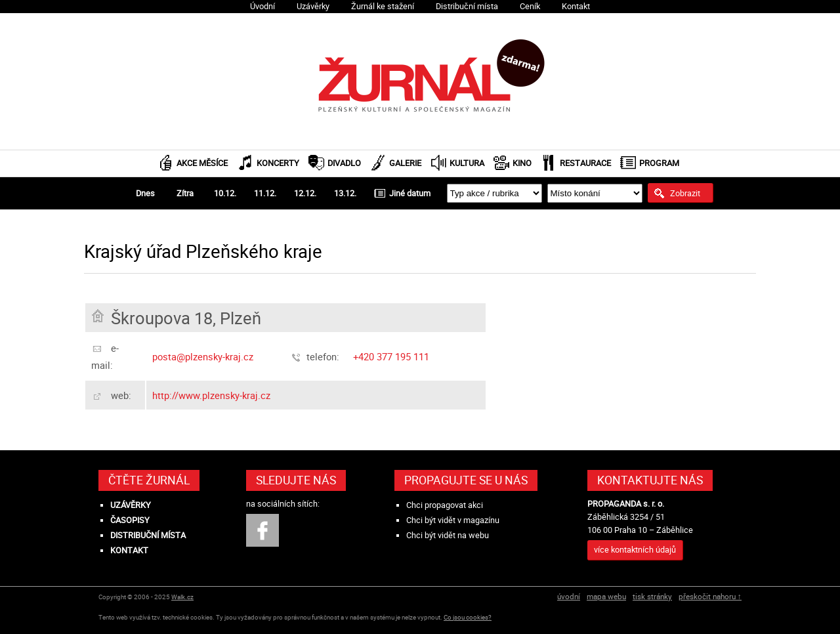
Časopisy (130, 520)
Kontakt (576, 6)
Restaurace (585, 163)
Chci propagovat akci (445, 505)
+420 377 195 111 (391, 356)
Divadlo (344, 163)
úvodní (569, 596)
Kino (522, 163)
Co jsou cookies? (468, 617)
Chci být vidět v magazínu (453, 520)
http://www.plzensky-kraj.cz (211, 395)
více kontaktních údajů (635, 550)
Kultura (467, 163)
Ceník (530, 6)
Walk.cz (182, 597)
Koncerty (278, 163)
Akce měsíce (202, 163)
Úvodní (262, 6)
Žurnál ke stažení (383, 6)
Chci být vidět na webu (448, 535)
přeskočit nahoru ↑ (710, 596)
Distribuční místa (467, 6)
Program (659, 163)
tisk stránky (652, 596)
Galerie (405, 163)
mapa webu (606, 596)
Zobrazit (685, 193)
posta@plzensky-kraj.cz (203, 356)
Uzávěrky (313, 6)
